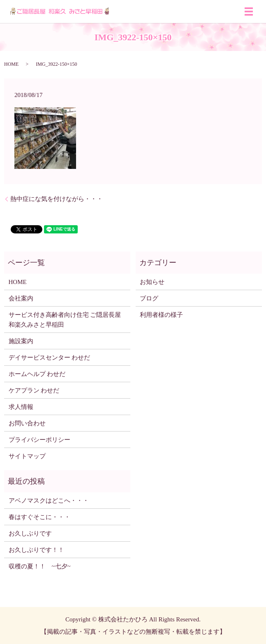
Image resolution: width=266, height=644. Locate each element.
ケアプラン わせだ (34, 390)
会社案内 (21, 298)
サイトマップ (27, 456)
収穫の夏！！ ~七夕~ (43, 566)
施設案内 (21, 341)
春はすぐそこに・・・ (39, 517)
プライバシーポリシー (39, 440)
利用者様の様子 (161, 315)
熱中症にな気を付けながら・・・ (57, 199)
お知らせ (152, 282)
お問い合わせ (27, 423)
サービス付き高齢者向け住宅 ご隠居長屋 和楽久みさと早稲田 (65, 320)
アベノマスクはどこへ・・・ (49, 501)
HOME (11, 64)
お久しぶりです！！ (36, 550)
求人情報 (21, 407)
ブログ (149, 298)
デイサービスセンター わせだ (50, 358)
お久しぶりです (30, 533)
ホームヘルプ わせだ (37, 374)
